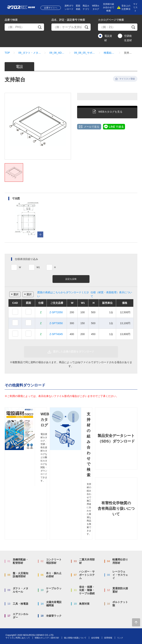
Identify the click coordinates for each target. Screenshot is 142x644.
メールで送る (92, 127)
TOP (7, 53)
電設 (19, 67)
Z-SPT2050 (56, 312)
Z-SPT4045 (56, 334)
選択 (16, 294)
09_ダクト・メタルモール (30, 53)
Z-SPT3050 (56, 323)
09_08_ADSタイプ (58, 53)
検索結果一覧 (110, 53)
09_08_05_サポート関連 (85, 53)
